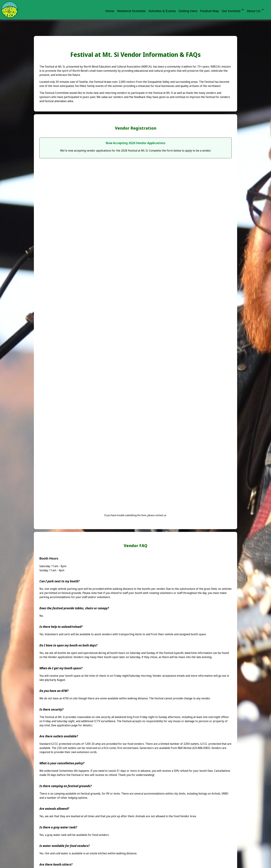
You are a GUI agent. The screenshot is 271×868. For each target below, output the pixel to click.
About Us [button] (255, 10)
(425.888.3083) (201, 748)
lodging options (78, 798)
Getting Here (188, 11)
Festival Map (210, 11)
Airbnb (216, 794)
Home (110, 11)
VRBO (225, 794)
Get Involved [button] (233, 10)
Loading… (135, 339)
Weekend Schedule (131, 11)
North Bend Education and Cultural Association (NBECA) (118, 67)
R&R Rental (184, 748)
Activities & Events (162, 11)
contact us (161, 515)
